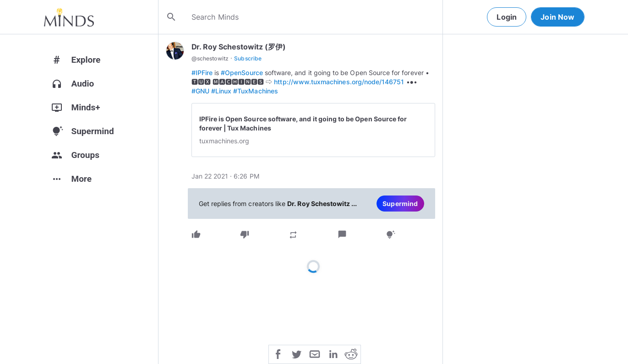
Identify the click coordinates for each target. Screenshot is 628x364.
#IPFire (202, 73)
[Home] (69, 17)
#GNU (200, 91)
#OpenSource (242, 73)
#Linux (221, 91)
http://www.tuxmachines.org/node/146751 (339, 82)
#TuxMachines (256, 91)
